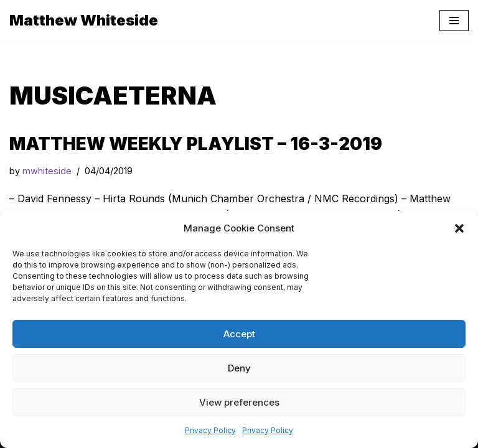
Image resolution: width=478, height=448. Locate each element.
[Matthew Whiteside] (84, 21)
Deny (239, 368)
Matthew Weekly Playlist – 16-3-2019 (196, 144)
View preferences (239, 402)
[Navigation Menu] (454, 21)
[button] (459, 228)
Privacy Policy (210, 430)
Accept (239, 334)
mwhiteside (47, 171)
